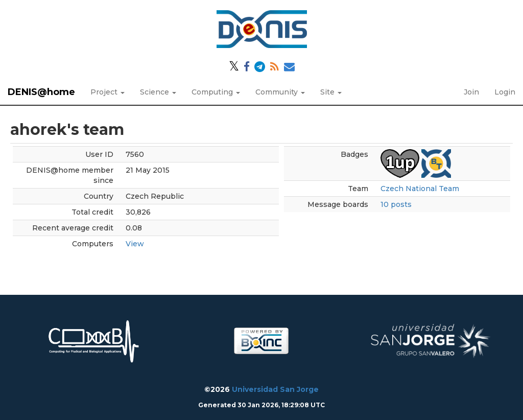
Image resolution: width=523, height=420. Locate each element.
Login (505, 92)
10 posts (396, 204)
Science (158, 92)
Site (331, 92)
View (135, 244)
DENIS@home (41, 92)
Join (471, 92)
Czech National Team (420, 189)
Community (280, 92)
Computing (216, 92)
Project (108, 92)
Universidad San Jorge (275, 389)
